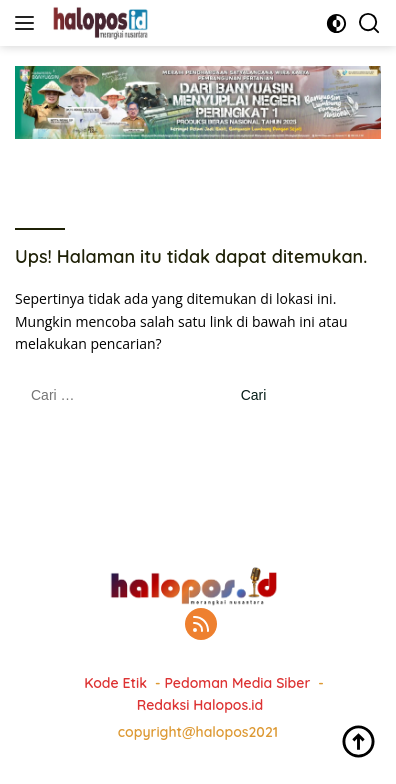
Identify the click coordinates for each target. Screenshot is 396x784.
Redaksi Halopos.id (200, 705)
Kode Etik (115, 683)
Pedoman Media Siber (238, 683)
